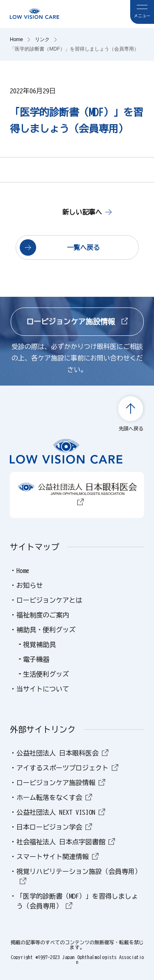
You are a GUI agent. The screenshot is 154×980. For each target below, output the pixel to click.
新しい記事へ (82, 212)
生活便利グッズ (46, 674)
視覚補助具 (39, 645)
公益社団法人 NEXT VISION (61, 812)
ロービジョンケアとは (49, 600)
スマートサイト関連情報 (57, 857)
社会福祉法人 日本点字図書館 (66, 842)
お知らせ (30, 585)
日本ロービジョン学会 (54, 827)
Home (23, 571)
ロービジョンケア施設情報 (77, 321)
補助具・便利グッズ (46, 630)
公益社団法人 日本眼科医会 (62, 753)
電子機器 (36, 659)
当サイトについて (43, 689)
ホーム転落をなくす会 (54, 797)
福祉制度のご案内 (43, 615)
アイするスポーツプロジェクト (67, 768)
